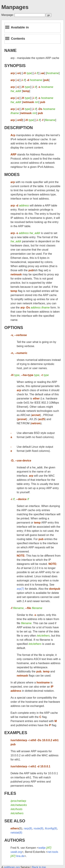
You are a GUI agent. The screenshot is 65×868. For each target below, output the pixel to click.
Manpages (15, 7)
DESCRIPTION (19, 128)
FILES (10, 793)
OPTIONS (14, 328)
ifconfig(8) (51, 828)
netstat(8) (16, 833)
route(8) (38, 828)
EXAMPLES (16, 733)
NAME (10, 50)
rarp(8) (28, 828)
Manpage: (8, 15)
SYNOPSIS (15, 66)
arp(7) (21, 589)
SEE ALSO (15, 821)
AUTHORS (15, 840)
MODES (12, 174)
